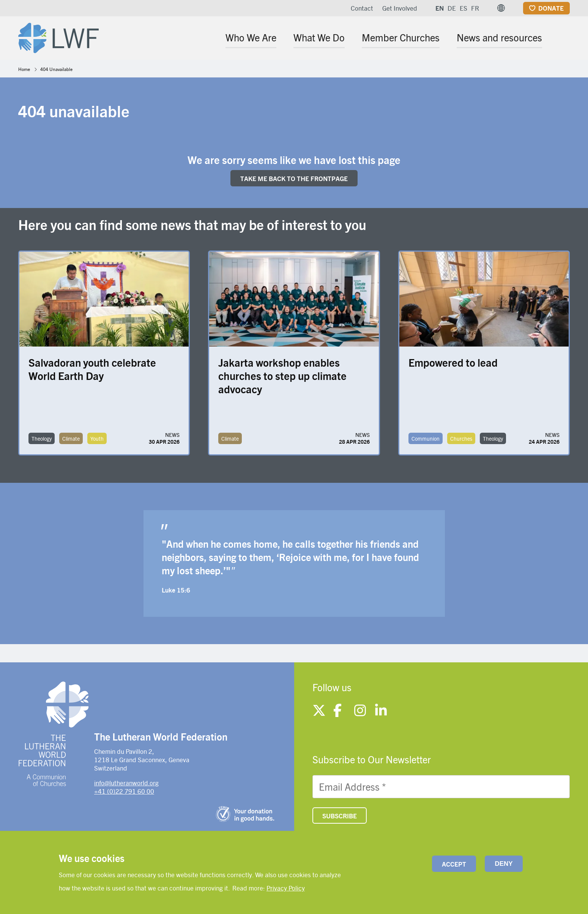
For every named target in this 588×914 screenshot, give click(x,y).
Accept (454, 864)
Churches (461, 438)
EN (440, 8)
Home (24, 69)
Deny (504, 864)
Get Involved (400, 8)
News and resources (499, 37)
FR (475, 8)
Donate (551, 8)
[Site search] (565, 39)
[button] (501, 8)
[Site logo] (58, 36)
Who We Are (251, 37)
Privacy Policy (286, 888)
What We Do (319, 37)
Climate (71, 438)
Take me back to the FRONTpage (294, 178)
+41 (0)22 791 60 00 (124, 791)
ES (463, 8)
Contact (362, 8)
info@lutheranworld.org (126, 783)
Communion (426, 438)
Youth (97, 438)
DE (452, 8)
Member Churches (401, 37)
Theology (42, 438)
